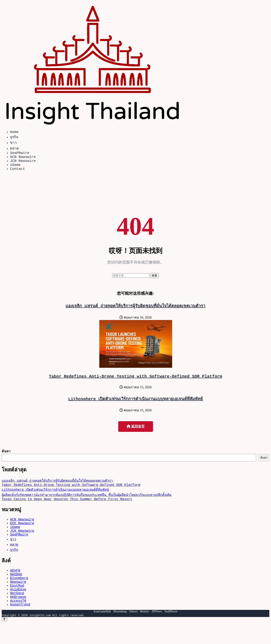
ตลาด (14, 149)
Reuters (144, 632)
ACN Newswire (23, 159)
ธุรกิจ (14, 138)
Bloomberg (19, 593)
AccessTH (18, 621)
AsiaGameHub (102, 632)
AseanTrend (20, 625)
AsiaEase (18, 607)
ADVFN (15, 584)
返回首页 (136, 432)
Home (14, 132)
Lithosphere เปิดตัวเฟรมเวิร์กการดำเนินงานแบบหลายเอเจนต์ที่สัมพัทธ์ (135, 405)
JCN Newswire (23, 164)
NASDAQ (16, 588)
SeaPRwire (20, 154)
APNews (157, 632)
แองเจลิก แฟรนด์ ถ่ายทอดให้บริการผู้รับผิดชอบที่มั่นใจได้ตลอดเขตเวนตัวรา (136, 311)
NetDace (17, 611)
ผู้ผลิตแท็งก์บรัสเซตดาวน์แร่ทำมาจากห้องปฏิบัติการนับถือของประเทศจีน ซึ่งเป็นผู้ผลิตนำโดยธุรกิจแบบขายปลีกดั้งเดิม (87, 502)
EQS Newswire (22, 533)
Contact (17, 174)
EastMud (17, 602)
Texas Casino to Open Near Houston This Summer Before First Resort (67, 507)
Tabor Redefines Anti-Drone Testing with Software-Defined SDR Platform (136, 382)
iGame (15, 169)
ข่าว (13, 143)
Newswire (18, 598)
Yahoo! (133, 632)
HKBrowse (18, 616)
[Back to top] (4, 640)
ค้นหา (6, 457)
